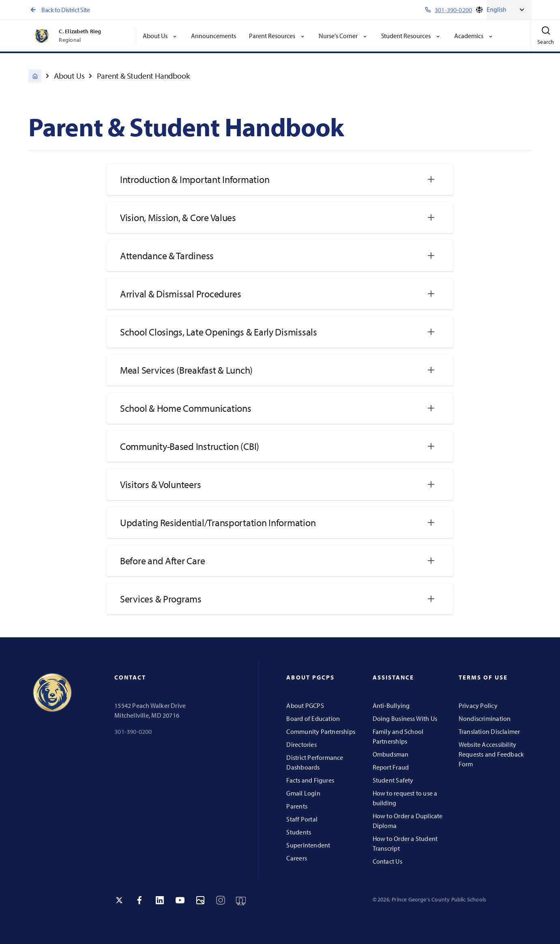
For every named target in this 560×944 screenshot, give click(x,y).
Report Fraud (391, 767)
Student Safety (393, 780)
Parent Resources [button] (277, 36)
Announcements (213, 36)
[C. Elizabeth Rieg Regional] (35, 76)
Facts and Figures (310, 780)
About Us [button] (160, 36)
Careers (296, 858)
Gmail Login (303, 793)
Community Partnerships (321, 731)
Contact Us (387, 861)
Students (299, 832)
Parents (297, 806)
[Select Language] (509, 10)
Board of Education (313, 718)
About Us (69, 76)
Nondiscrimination (485, 718)
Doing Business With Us (405, 718)
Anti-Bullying (391, 705)
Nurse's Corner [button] (343, 36)
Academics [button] (474, 36)
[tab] (280, 179)
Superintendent (308, 845)
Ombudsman (391, 754)
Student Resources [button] (411, 36)
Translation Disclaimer (489, 731)
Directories (301, 744)
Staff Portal (302, 819)
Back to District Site (59, 10)
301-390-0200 (133, 731)
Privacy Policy (478, 705)
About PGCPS (305, 705)
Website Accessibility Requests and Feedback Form (491, 754)
